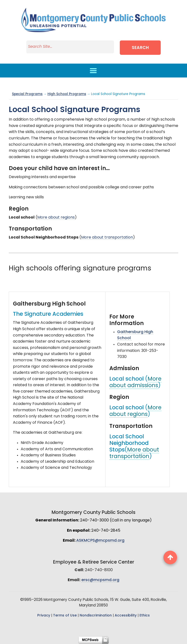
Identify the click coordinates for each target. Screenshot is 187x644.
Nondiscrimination (96, 616)
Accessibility (126, 616)
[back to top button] (170, 557)
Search (140, 48)
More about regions (56, 218)
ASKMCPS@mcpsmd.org (100, 541)
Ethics (145, 616)
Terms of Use (65, 616)
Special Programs (27, 94)
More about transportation (107, 238)
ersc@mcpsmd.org (100, 580)
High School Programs (67, 94)
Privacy (44, 616)
